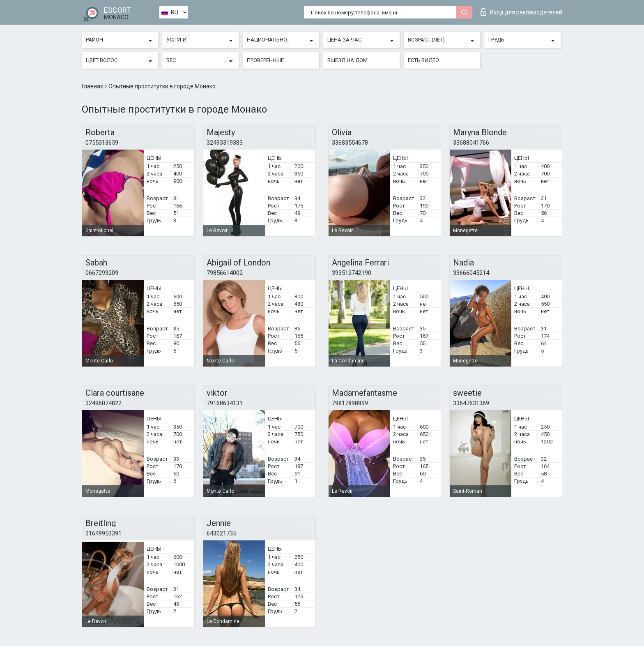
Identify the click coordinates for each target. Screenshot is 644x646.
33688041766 (471, 143)
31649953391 (103, 533)
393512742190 (352, 273)
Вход (521, 12)
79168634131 (225, 403)
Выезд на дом (347, 60)
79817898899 (350, 403)
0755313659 (102, 143)
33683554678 (350, 143)
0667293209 (102, 273)
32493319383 (225, 143)
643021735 (221, 533)
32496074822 (103, 403)
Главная (93, 86)
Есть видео (423, 60)
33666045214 (471, 273)
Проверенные (265, 60)
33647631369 (471, 403)
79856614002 (225, 273)
